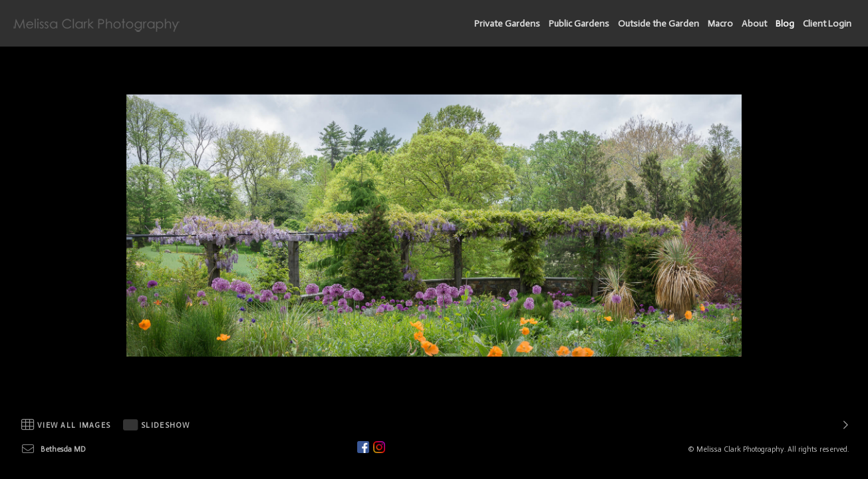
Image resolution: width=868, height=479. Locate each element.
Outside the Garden (658, 24)
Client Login (827, 24)
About (754, 24)
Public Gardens (579, 24)
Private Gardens (507, 24)
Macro (720, 24)
